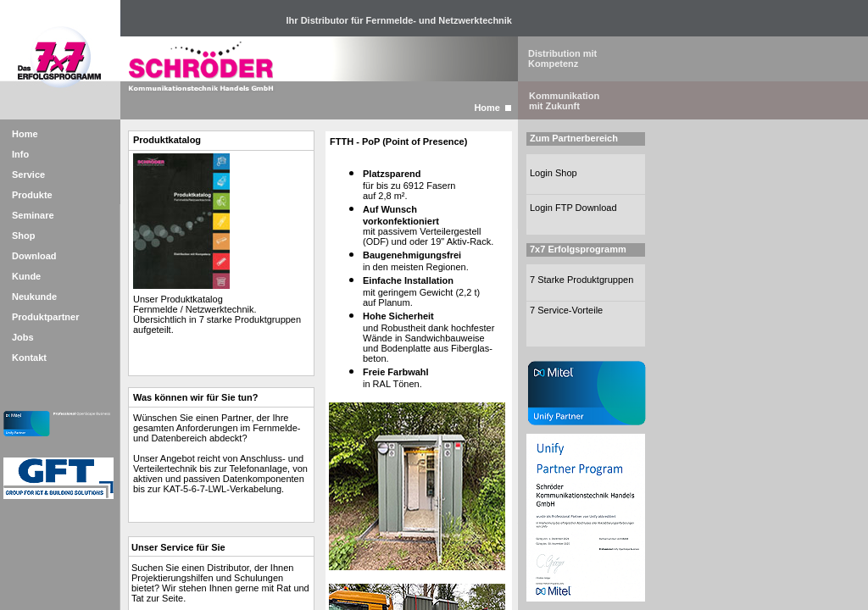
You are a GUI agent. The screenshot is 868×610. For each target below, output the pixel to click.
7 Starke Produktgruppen (581, 280)
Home (25, 134)
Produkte (32, 195)
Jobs (23, 337)
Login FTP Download (573, 208)
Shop (24, 236)
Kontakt (29, 358)
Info (20, 154)
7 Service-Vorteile (566, 310)
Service (28, 175)
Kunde (26, 276)
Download (34, 256)
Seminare (33, 215)
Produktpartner (45, 317)
